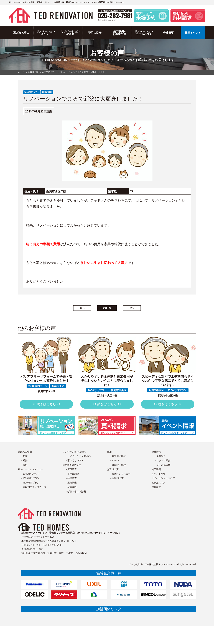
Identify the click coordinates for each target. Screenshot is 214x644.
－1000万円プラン (30, 478)
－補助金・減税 (118, 465)
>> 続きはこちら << (46, 404)
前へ (82, 308)
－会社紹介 (160, 456)
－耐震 (24, 456)
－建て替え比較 (118, 456)
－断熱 (24, 460)
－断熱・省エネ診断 (76, 491)
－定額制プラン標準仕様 (33, 487)
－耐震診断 (71, 487)
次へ (132, 308)
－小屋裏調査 (72, 474)
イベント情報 (159, 474)
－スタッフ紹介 (162, 460)
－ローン (114, 460)
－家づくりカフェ (74, 460)
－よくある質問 (162, 465)
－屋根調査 (71, 483)
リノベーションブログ (163, 478)
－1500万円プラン (30, 483)
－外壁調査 (71, 478)
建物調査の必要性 (72, 465)
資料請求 (156, 487)
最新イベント (193, 33)
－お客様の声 (117, 478)
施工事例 (156, 469)
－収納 (24, 465)
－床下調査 (71, 469)
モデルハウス (159, 483)
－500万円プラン (30, 474)
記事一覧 (107, 308)
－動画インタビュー (120, 474)
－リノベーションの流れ (78, 456)
